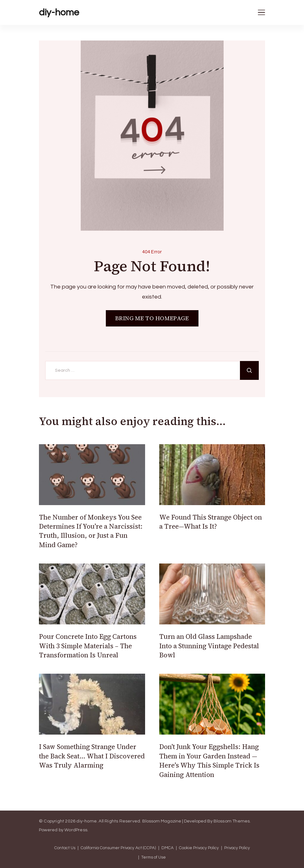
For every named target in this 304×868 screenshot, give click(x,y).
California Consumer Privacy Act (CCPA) (118, 848)
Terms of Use (154, 857)
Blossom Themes (232, 821)
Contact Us (65, 848)
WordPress (76, 830)
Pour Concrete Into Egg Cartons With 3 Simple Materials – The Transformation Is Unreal (88, 646)
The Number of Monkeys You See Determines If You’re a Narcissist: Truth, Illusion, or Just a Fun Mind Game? (91, 531)
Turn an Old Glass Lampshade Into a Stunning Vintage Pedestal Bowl (209, 646)
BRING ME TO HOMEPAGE (152, 318)
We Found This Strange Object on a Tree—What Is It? (211, 522)
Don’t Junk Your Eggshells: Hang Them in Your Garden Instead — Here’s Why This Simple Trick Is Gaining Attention (209, 760)
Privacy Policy (237, 848)
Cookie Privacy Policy (199, 848)
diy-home (59, 12)
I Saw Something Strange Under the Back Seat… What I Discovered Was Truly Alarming (92, 756)
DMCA (168, 848)
